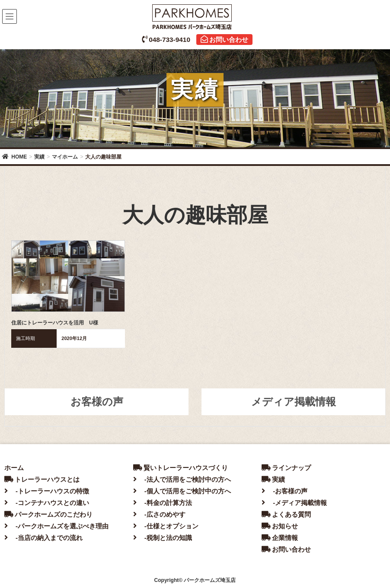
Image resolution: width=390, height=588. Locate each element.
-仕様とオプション (166, 526)
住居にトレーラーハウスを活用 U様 (55, 323)
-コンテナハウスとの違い (47, 503)
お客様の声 (97, 402)
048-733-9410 (166, 40)
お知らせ (280, 526)
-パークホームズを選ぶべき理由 (56, 526)
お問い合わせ (224, 40)
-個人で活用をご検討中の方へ (182, 491)
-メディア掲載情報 (294, 503)
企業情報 (280, 538)
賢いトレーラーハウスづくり (181, 468)
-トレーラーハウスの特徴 (47, 491)
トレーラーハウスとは (42, 479)
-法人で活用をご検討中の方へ (182, 479)
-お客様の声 (285, 491)
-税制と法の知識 (163, 538)
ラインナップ (286, 468)
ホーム (14, 468)
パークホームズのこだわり (48, 514)
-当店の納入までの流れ (43, 538)
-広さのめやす (159, 514)
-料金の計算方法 (163, 503)
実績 (273, 479)
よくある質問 (286, 514)
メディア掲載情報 (294, 402)
